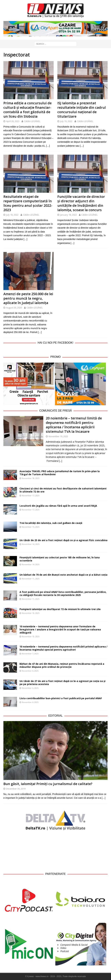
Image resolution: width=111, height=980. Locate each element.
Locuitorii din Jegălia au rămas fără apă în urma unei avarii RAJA (58, 506)
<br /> (55, 851)
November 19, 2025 (58, 436)
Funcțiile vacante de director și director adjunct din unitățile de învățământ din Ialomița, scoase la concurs (81, 203)
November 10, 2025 (31, 613)
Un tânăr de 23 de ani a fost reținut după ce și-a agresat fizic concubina (63, 540)
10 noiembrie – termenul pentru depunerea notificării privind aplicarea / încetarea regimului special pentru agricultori (63, 648)
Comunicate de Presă (55, 411)
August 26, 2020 (14, 308)
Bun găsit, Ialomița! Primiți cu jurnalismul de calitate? (48, 784)
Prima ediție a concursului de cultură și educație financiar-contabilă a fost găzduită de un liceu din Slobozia (27, 110)
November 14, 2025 (31, 544)
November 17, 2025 (31, 495)
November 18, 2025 (31, 478)
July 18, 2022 (12, 215)
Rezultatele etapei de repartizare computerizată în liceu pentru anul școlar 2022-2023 (28, 203)
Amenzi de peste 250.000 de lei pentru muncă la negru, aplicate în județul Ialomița (28, 298)
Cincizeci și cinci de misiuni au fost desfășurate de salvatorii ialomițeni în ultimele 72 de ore (63, 490)
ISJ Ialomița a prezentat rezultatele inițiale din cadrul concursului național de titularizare (82, 110)
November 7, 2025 (30, 654)
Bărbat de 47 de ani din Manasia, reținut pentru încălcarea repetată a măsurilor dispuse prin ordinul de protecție (62, 665)
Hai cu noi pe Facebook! (55, 343)
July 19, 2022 (66, 121)
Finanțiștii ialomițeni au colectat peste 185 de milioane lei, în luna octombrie (60, 559)
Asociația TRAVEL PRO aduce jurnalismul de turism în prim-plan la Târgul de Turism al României (60, 473)
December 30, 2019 (16, 789)
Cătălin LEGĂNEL (32, 121)
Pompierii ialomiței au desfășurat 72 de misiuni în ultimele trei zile (60, 609)
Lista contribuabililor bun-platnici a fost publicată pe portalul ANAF (61, 698)
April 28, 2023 (13, 121)
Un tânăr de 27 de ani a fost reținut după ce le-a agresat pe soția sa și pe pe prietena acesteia (62, 683)
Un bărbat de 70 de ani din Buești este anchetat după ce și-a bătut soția (63, 575)
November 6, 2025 (30, 671)
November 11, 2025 (31, 579)
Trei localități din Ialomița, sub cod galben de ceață (51, 523)
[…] (48, 146)
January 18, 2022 (68, 215)
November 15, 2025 (31, 527)
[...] (61, 461)
